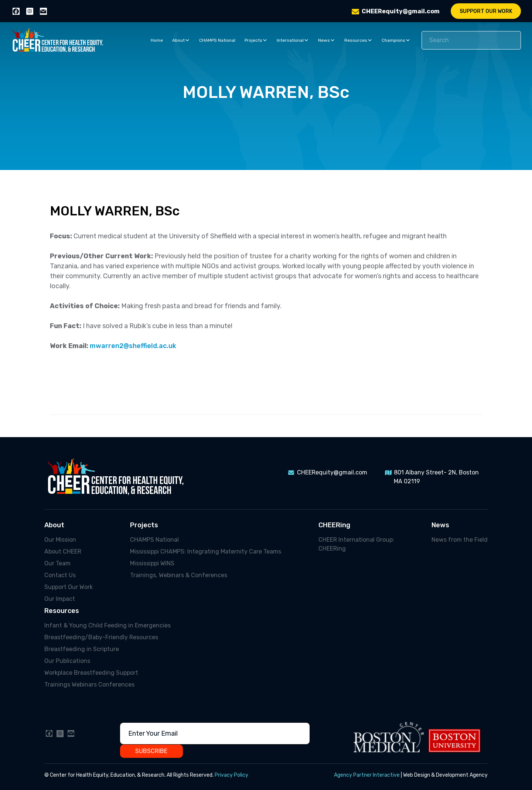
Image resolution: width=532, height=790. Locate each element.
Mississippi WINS (152, 563)
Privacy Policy (231, 775)
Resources (358, 40)
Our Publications (67, 661)
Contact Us (60, 575)
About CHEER (63, 551)
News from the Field (460, 540)
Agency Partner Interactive (367, 775)
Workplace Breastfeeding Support (91, 673)
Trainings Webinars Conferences (89, 685)
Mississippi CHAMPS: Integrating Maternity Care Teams (206, 551)
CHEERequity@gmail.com (401, 11)
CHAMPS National (217, 40)
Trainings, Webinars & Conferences (179, 575)
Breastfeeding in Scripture (82, 649)
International (293, 40)
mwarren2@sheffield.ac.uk (133, 346)
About (181, 40)
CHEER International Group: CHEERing (356, 544)
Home (157, 40)
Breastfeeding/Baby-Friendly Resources (101, 637)
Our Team (57, 563)
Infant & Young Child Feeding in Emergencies (108, 625)
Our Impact (60, 599)
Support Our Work (486, 11)
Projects (256, 40)
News (327, 40)
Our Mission (60, 540)
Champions (396, 40)
